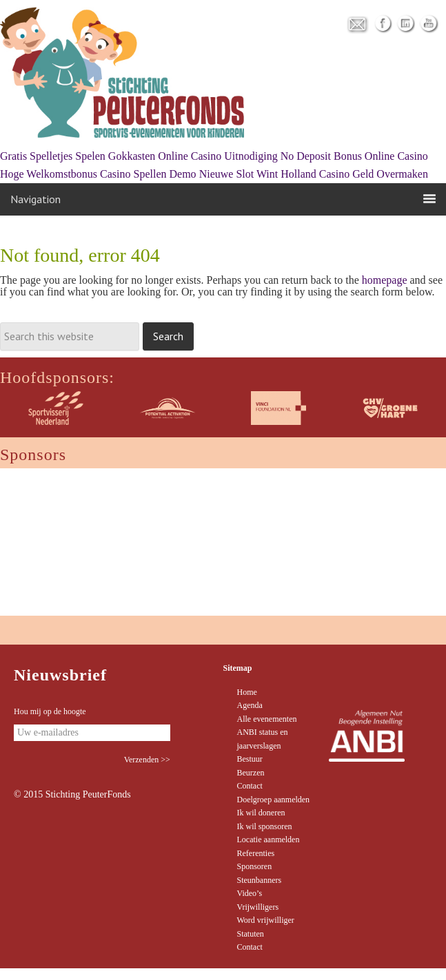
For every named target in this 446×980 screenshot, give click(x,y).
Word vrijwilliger (266, 920)
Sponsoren (255, 866)
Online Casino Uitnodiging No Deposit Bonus (260, 156)
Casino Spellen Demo (148, 174)
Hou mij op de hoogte (50, 711)
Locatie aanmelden (268, 840)
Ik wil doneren (261, 813)
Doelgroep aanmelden (274, 800)
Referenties (256, 853)
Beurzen (251, 773)
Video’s (250, 893)
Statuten (251, 934)
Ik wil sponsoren (265, 826)
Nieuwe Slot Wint (239, 174)
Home (247, 692)
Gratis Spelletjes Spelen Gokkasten (78, 156)
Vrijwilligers (258, 907)
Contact (250, 786)
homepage (385, 280)
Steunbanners (260, 880)
